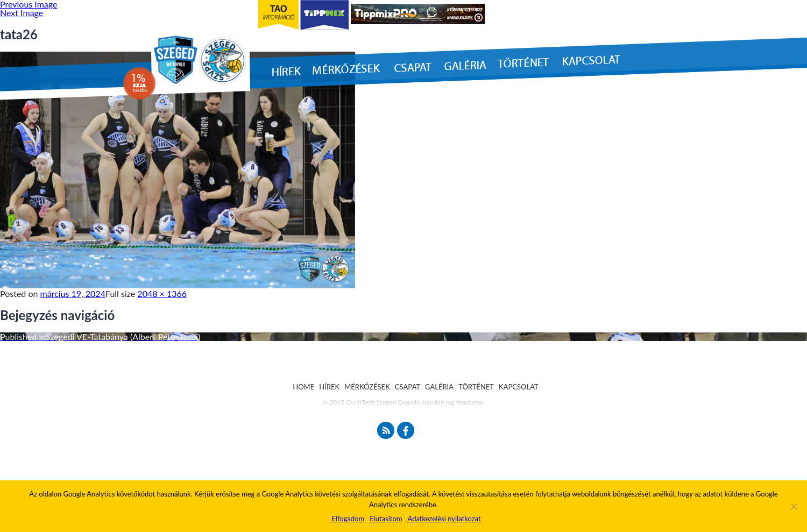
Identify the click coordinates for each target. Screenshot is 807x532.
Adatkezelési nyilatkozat (444, 519)
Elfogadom (348, 519)
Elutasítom (386, 519)
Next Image (22, 13)
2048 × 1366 (162, 293)
